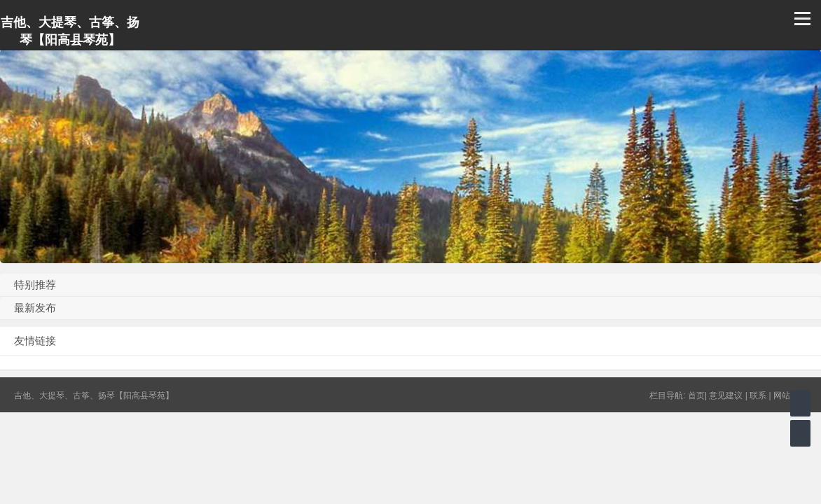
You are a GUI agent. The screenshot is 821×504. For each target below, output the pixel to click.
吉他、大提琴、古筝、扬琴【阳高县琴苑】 (70, 31)
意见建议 (726, 395)
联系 (758, 395)
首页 (696, 395)
